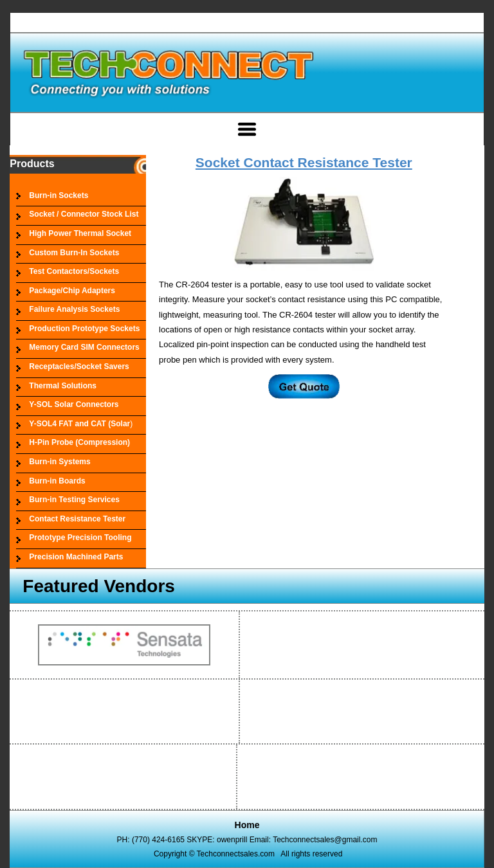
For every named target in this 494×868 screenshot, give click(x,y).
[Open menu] (247, 129)
